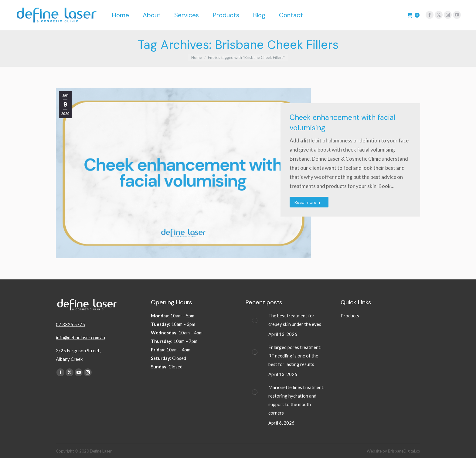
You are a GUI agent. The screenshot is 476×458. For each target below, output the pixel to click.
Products (350, 316)
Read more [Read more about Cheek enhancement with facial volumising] (308, 202)
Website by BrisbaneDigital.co (393, 451)
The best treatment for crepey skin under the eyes (295, 320)
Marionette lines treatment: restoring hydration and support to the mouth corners (296, 400)
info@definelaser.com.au (80, 337)
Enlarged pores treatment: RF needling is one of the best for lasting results (295, 356)
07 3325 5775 (70, 324)
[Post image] (255, 320)
